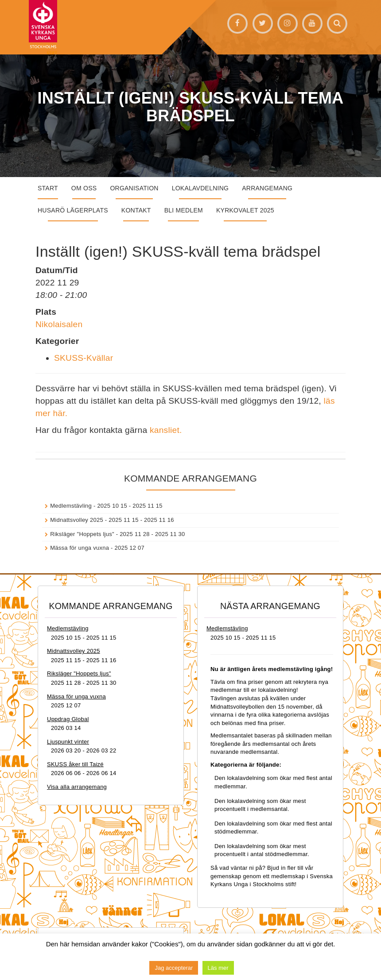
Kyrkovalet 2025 (245, 210)
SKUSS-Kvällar (84, 358)
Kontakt (136, 210)
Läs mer (218, 968)
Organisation (134, 188)
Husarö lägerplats (73, 210)
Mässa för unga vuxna (80, 548)
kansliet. (166, 430)
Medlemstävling (71, 506)
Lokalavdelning (200, 188)
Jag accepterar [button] (174, 968)
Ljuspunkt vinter (68, 742)
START (48, 188)
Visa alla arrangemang (77, 787)
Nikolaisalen (59, 324)
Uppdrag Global (68, 719)
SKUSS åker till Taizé (75, 764)
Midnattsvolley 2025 (77, 520)
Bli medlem (184, 210)
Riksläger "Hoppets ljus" (82, 534)
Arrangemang (267, 188)
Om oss (84, 188)
